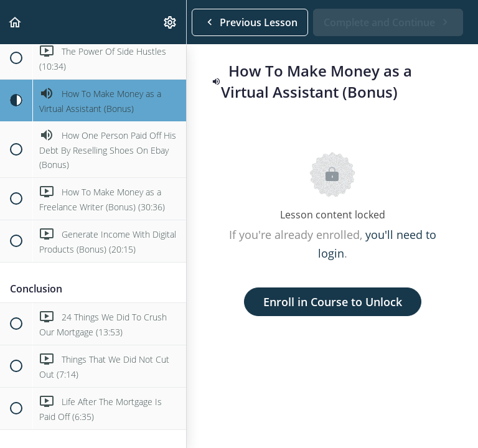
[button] (16, 22)
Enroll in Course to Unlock (333, 302)
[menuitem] (171, 22)
